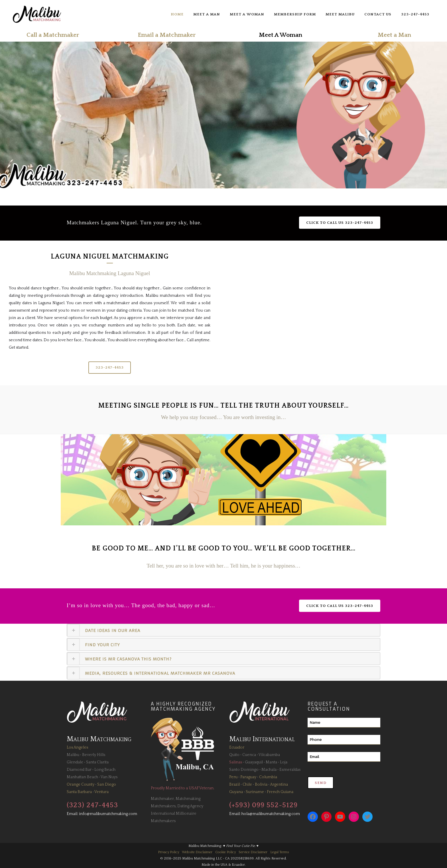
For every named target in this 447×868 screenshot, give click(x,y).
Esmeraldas (290, 770)
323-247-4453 (110, 367)
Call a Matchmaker (53, 35)
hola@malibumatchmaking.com (271, 814)
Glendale (75, 762)
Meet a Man (394, 35)
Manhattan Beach (82, 777)
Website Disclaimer (197, 852)
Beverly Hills (94, 755)
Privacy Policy (168, 852)
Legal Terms (280, 852)
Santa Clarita (97, 762)
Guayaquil (254, 762)
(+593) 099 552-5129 (263, 805)
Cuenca (249, 755)
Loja (284, 762)
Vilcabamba (269, 755)
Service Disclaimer (253, 852)
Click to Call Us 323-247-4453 (340, 222)
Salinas (236, 762)
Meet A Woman (281, 35)
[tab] (223, 630)
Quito (234, 755)
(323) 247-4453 (92, 805)
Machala (269, 770)
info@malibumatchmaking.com (108, 814)
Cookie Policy (225, 852)
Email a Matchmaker (167, 35)
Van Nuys (109, 777)
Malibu (73, 755)
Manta (271, 762)
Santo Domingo (244, 770)
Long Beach (105, 770)
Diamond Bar (79, 770)
